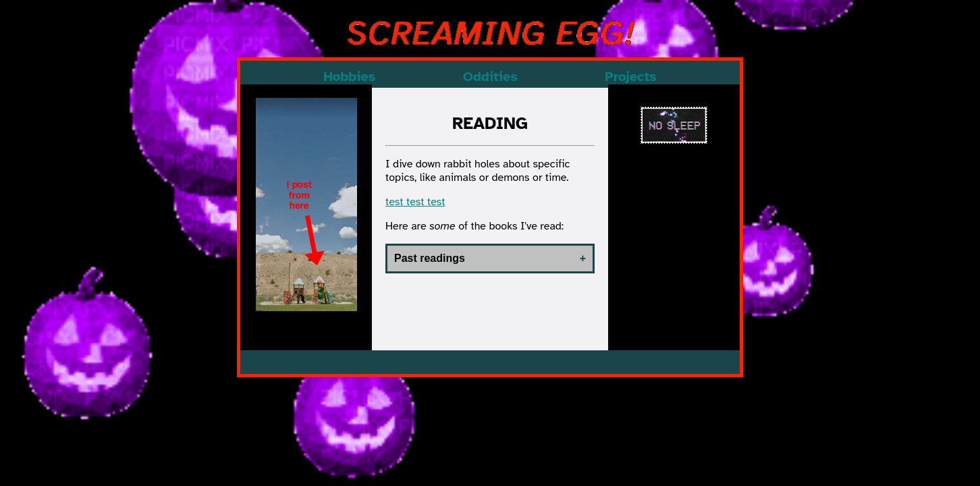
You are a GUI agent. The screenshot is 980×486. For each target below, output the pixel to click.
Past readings (430, 258)
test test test (415, 202)
